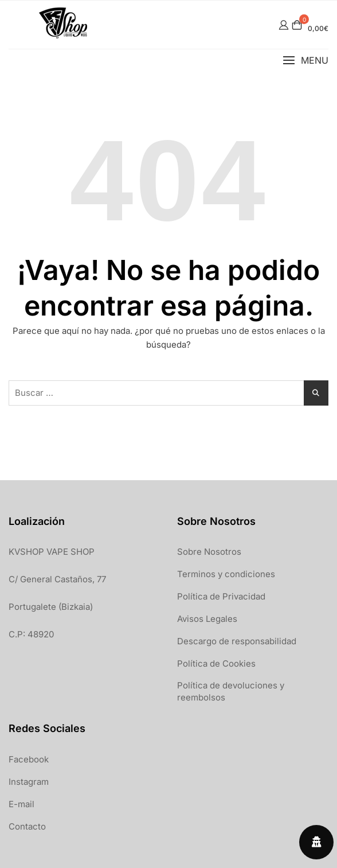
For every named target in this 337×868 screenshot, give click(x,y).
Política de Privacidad (221, 596)
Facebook (29, 759)
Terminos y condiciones (226, 574)
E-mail (21, 804)
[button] (305, 61)
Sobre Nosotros (209, 552)
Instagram (29, 782)
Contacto (27, 826)
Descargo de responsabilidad (237, 641)
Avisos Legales (207, 619)
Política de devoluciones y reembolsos (231, 691)
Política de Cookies (216, 663)
